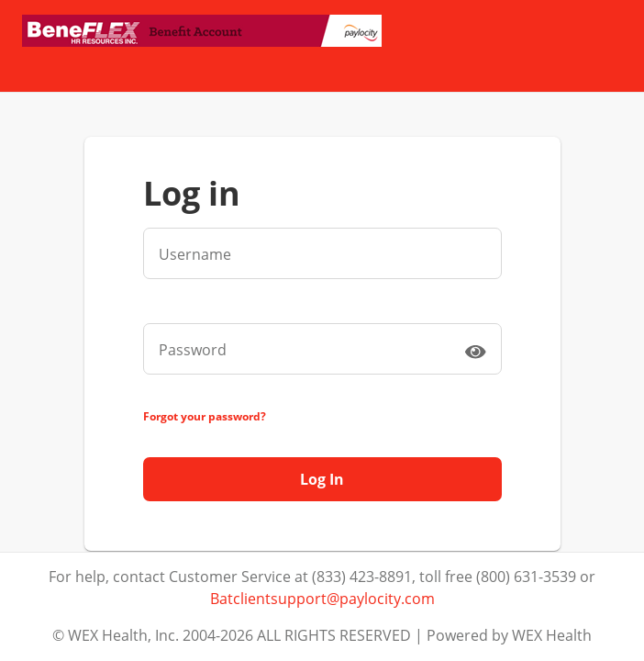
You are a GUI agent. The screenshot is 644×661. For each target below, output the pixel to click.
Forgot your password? (205, 416)
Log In (322, 479)
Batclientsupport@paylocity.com (322, 599)
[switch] (475, 351)
